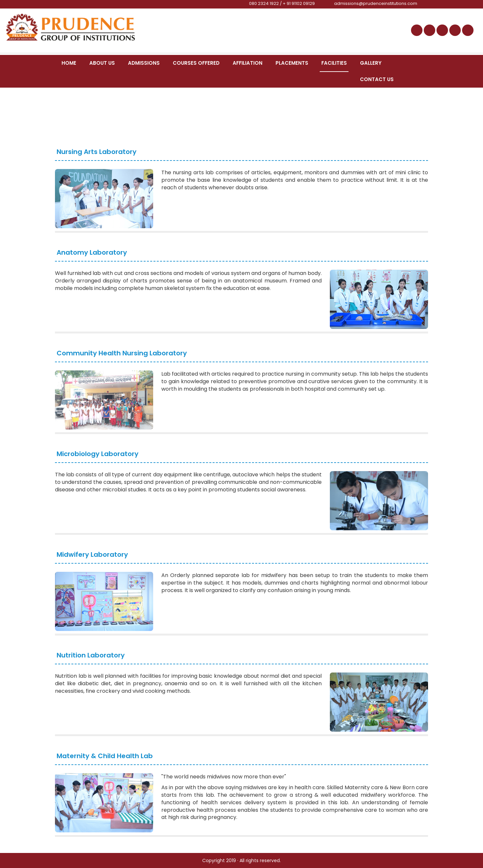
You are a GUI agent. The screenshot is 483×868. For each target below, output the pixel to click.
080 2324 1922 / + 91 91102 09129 (282, 3)
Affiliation (248, 63)
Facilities (334, 63)
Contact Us (377, 79)
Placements (292, 63)
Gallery (371, 63)
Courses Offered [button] (196, 63)
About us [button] (102, 63)
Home (69, 63)
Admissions (144, 63)
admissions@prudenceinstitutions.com (376, 3)
